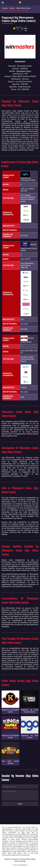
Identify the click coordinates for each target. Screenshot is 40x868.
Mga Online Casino (23, 8)
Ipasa (20, 804)
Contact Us (16, 859)
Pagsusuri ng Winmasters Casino (15, 10)
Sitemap (23, 861)
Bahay (12, 8)
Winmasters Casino (24, 71)
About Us (8, 859)
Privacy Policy (25, 859)
